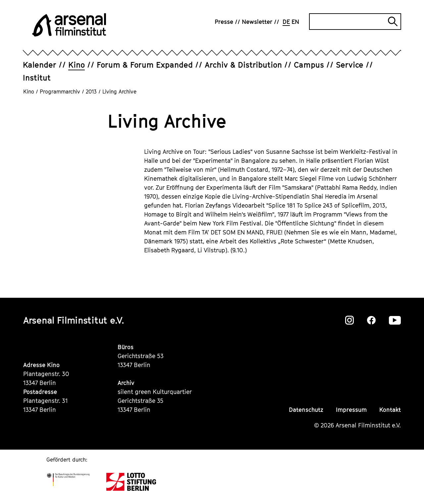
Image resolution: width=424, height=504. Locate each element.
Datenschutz (306, 410)
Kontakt (390, 410)
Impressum (351, 410)
